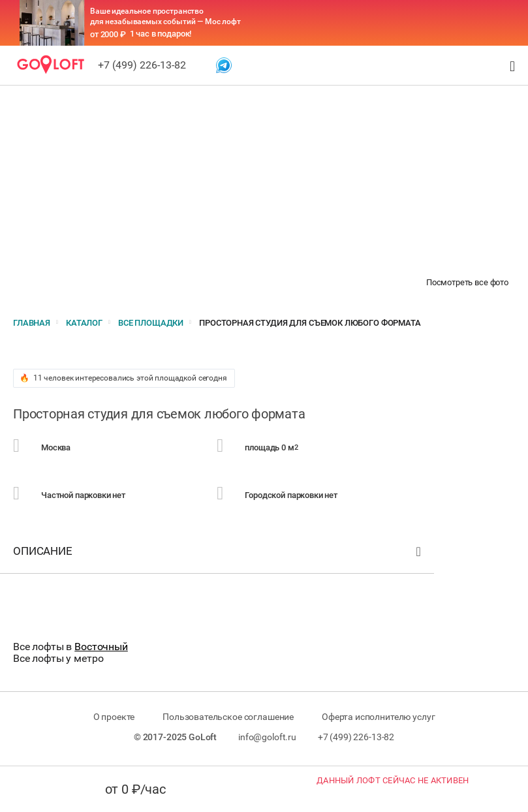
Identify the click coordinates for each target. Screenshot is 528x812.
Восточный (101, 647)
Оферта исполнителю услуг (378, 717)
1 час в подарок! (161, 34)
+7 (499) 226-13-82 (142, 65)
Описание (219, 554)
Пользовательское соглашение (228, 717)
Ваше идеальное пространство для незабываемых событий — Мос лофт (165, 16)
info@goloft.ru (267, 737)
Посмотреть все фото (467, 282)
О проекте (114, 717)
